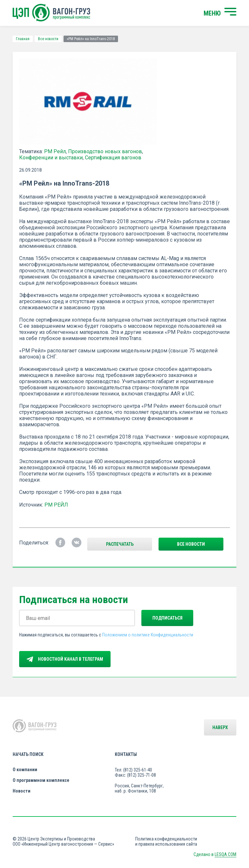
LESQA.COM (225, 854)
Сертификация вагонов (113, 158)
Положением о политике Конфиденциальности (148, 635)
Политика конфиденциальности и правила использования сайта (166, 841)
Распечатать (120, 544)
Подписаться (167, 618)
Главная (23, 39)
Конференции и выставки (51, 158)
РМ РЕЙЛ (56, 505)
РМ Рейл (55, 151)
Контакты (126, 754)
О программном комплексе (41, 780)
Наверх (220, 727)
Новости (22, 791)
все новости (191, 544)
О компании (25, 770)
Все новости (48, 39)
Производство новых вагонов (105, 151)
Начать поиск (28, 754)
